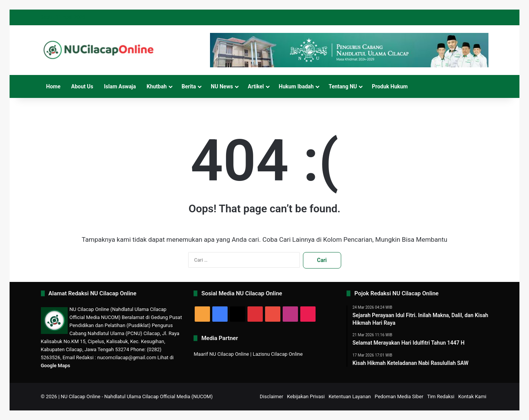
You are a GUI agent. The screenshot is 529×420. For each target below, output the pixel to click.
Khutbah (157, 86)
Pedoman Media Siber (399, 396)
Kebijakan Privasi (306, 396)
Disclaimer (271, 396)
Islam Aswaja (120, 86)
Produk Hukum (390, 86)
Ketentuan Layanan (350, 396)
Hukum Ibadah (296, 86)
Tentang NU (343, 86)
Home (53, 86)
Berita (189, 86)
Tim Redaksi (441, 396)
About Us (82, 86)
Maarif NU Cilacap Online (221, 354)
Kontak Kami (472, 396)
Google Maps (56, 365)
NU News (222, 86)
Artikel (256, 86)
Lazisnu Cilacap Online (278, 354)
